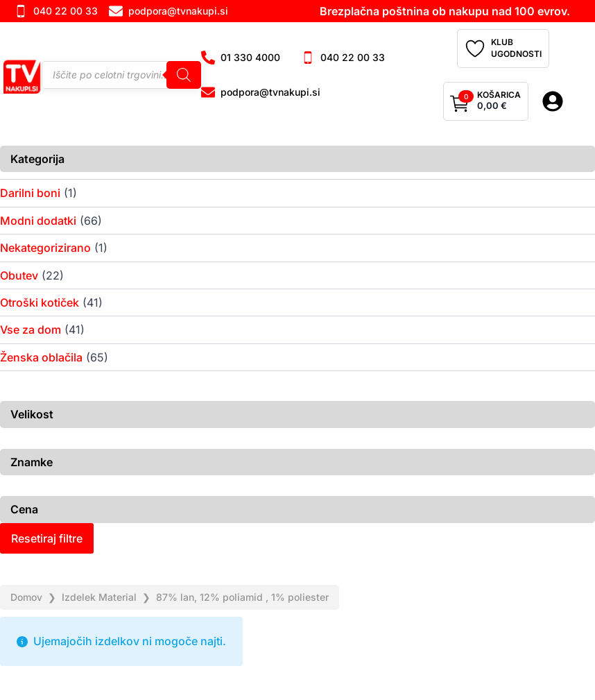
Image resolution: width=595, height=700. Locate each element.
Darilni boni (30, 193)
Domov (26, 597)
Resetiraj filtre (47, 538)
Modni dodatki (38, 221)
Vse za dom (31, 330)
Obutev (19, 275)
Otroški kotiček (40, 302)
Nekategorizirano (45, 248)
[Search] (184, 75)
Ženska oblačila (41, 357)
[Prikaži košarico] (486, 101)
